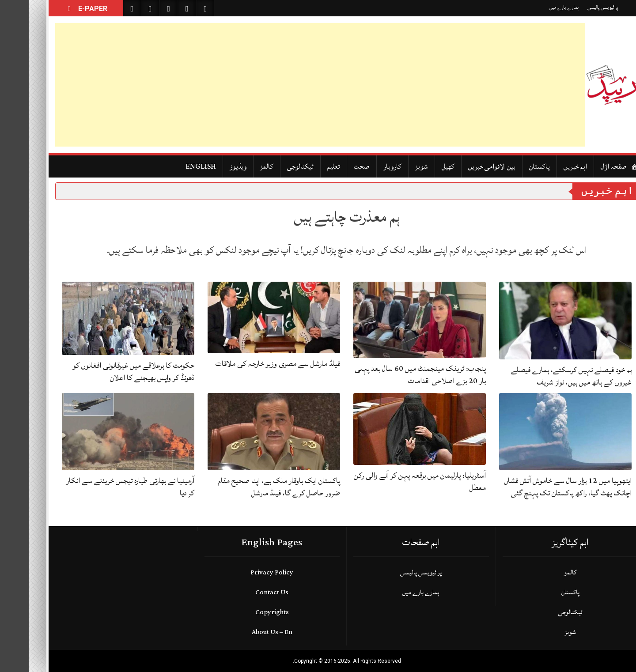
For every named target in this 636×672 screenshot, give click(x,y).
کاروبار (364, 166)
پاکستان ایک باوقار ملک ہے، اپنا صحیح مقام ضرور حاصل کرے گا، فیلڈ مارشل (250, 487)
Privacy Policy (243, 572)
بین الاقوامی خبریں (463, 166)
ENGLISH (172, 166)
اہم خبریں (547, 166)
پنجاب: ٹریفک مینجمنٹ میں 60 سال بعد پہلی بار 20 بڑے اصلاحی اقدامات (392, 375)
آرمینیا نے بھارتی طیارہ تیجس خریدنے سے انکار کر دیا (102, 487)
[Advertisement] (291, 85)
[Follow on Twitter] (140, 8)
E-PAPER (57, 9)
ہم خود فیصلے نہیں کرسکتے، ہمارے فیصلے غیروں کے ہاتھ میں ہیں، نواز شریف (543, 376)
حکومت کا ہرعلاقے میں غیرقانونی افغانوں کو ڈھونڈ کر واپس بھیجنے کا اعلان (105, 372)
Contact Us (243, 592)
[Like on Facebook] (121, 8)
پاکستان (511, 166)
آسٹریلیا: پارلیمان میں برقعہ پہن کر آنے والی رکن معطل (391, 481)
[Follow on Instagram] (177, 8)
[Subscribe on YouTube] (158, 8)
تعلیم (305, 166)
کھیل (419, 166)
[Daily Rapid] (583, 85)
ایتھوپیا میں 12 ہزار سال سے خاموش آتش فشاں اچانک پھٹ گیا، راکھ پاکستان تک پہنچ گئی (539, 487)
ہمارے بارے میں (535, 7)
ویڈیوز (209, 166)
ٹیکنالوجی (272, 166)
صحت (333, 166)
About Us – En (243, 632)
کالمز (238, 166)
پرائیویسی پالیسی (574, 7)
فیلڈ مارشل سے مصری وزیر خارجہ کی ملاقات (249, 364)
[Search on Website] (103, 8)
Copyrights (243, 612)
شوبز (393, 166)
